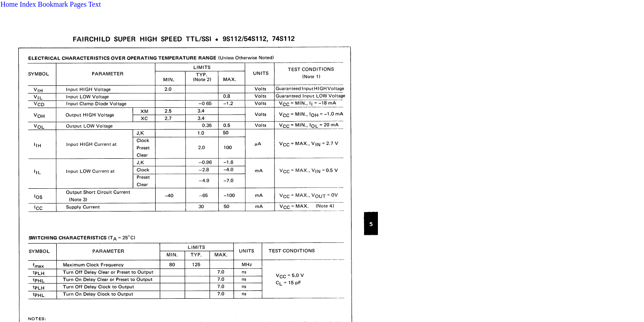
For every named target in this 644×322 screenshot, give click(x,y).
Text (94, 4)
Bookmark (53, 4)
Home (9, 4)
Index (28, 4)
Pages (78, 4)
